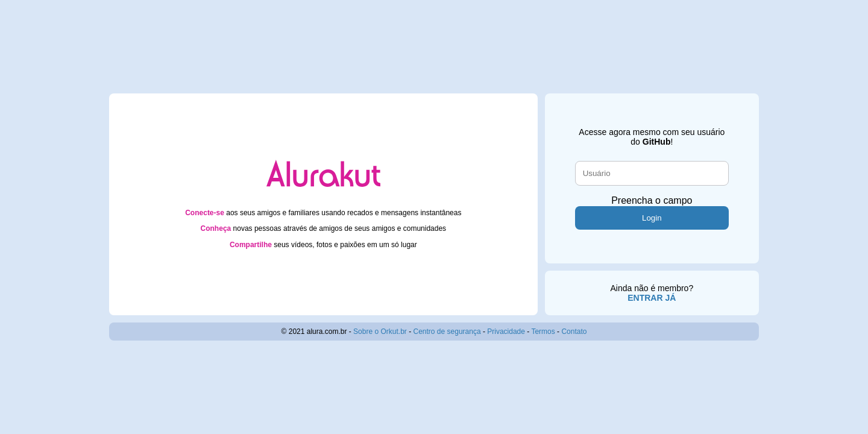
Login (652, 218)
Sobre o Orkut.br (380, 332)
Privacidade (506, 332)
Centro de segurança (447, 332)
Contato (574, 332)
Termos (543, 332)
